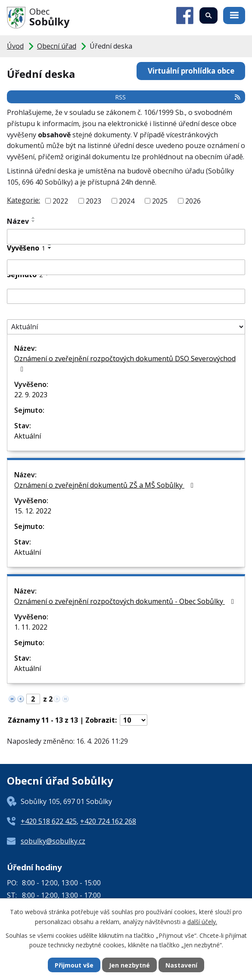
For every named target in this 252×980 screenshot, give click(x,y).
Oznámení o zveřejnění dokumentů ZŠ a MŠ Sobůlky (105, 485)
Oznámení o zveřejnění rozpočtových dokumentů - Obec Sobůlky (126, 601)
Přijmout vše (74, 965)
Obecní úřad (57, 46)
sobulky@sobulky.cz (53, 841)
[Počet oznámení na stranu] (134, 720)
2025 (160, 201)
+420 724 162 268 (108, 821)
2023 (93, 201)
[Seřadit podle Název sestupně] (34, 221)
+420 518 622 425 (49, 821)
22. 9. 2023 (31, 395)
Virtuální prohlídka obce (191, 71)
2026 (193, 201)
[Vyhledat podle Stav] (126, 327)
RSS (178, 97)
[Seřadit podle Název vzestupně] (34, 218)
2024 (127, 201)
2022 (60, 201)
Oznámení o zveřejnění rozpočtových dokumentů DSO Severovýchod (125, 363)
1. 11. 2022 (31, 627)
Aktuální (28, 436)
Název (18, 221)
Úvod (15, 46)
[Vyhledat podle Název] (126, 237)
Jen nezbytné (129, 965)
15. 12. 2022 (33, 511)
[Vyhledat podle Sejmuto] (126, 297)
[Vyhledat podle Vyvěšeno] (126, 267)
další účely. (202, 921)
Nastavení (181, 965)
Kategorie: (23, 200)
